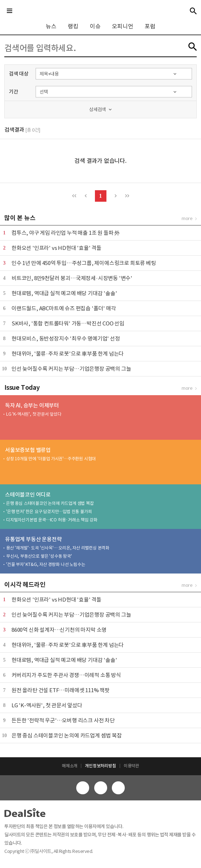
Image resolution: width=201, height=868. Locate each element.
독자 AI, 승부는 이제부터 (32, 405)
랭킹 (73, 26)
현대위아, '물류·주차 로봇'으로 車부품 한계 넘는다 (68, 354)
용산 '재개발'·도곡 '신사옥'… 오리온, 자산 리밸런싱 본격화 (58, 548)
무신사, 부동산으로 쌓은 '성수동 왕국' (39, 556)
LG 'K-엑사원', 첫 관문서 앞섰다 (34, 414)
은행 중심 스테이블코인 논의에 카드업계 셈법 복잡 (50, 503)
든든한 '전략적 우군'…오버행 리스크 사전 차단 (63, 720)
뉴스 (51, 26)
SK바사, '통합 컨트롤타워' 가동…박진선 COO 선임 (68, 323)
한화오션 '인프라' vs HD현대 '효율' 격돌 (56, 248)
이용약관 (131, 766)
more (187, 218)
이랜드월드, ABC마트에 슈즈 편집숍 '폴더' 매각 (64, 308)
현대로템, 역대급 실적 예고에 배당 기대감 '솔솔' (64, 293)
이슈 (95, 26)
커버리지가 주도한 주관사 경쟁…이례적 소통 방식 (66, 675)
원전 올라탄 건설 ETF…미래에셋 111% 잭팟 (61, 690)
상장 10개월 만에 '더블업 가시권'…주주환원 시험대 (51, 459)
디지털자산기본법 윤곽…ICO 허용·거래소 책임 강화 (52, 520)
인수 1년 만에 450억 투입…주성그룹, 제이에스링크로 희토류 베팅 (84, 263)
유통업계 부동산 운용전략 (33, 539)
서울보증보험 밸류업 (28, 450)
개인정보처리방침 (100, 766)
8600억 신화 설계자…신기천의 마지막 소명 (59, 630)
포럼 (150, 26)
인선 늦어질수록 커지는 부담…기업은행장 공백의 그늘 (71, 369)
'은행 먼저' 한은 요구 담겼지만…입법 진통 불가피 (49, 511)
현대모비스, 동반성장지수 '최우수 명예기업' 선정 (66, 339)
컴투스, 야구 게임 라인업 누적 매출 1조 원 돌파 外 (66, 233)
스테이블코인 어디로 (28, 495)
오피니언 (122, 26)
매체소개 (70, 766)
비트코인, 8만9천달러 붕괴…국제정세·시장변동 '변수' (72, 278)
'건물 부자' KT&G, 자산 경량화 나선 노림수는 (45, 564)
